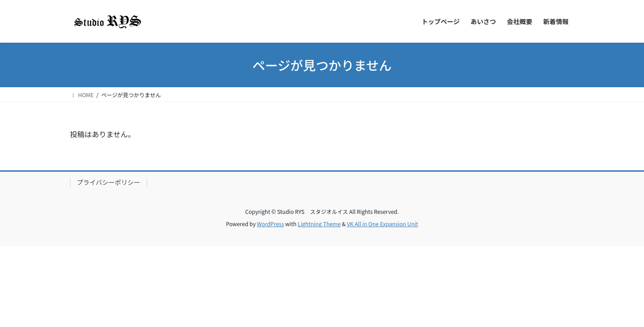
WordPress (271, 224)
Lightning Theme (319, 224)
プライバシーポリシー (109, 182)
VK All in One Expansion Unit (383, 224)
